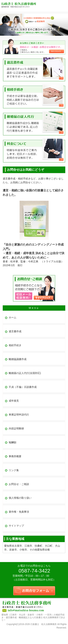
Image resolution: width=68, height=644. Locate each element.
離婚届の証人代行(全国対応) (25, 373)
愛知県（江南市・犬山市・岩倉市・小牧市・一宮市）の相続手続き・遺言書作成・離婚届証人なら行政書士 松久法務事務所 (33, 616)
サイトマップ (16, 526)
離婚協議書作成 (18, 359)
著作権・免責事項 (19, 512)
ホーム (13, 317)
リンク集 (14, 470)
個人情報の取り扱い (20, 498)
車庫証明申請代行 (19, 415)
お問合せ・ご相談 (19, 484)
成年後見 (14, 401)
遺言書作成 (15, 331)
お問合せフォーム (64, 4)
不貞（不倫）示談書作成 (23, 387)
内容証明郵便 (16, 428)
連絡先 (56, 4)
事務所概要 (15, 456)
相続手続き (15, 345)
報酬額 (13, 442)
